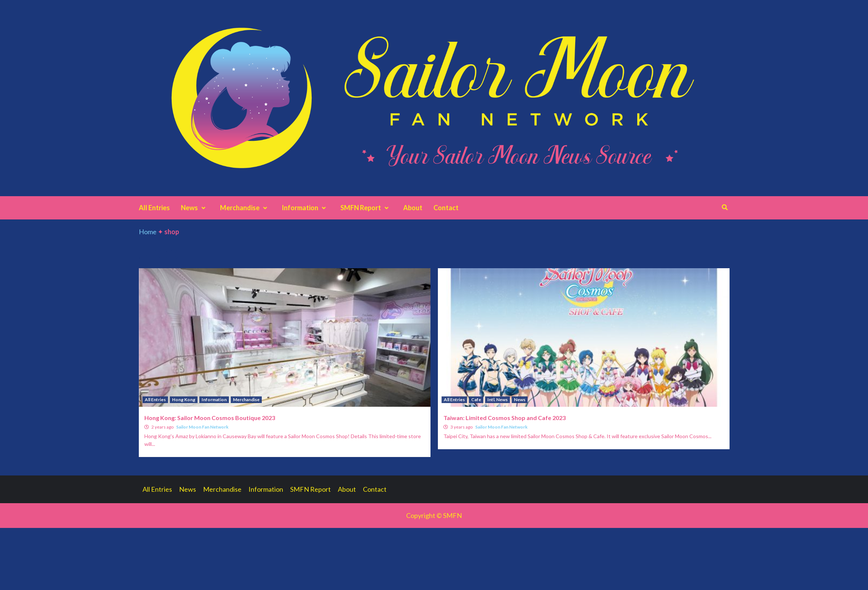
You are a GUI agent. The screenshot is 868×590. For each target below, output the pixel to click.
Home (148, 232)
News (195, 208)
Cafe (476, 400)
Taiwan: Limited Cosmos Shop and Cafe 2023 (505, 418)
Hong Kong (184, 400)
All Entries (154, 208)
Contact (446, 208)
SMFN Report (366, 208)
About (413, 208)
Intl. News (498, 400)
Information (306, 208)
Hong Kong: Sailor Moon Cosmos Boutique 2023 (210, 418)
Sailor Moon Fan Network (202, 427)
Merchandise (245, 208)
